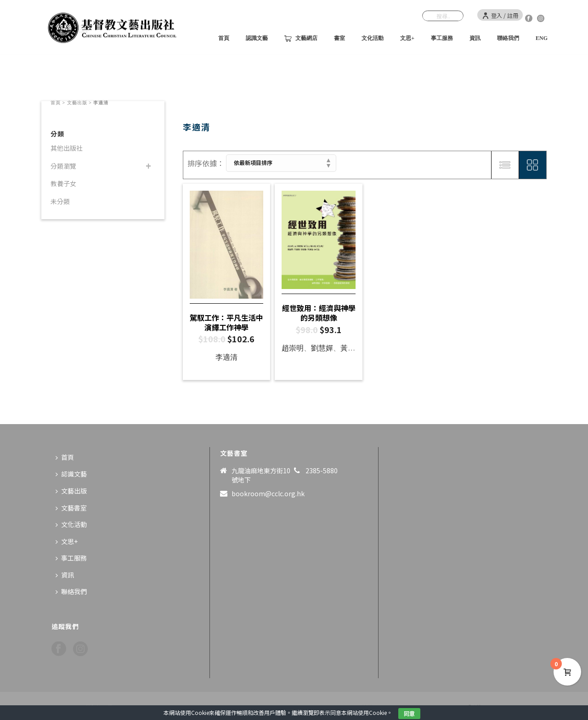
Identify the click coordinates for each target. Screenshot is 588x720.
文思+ (407, 38)
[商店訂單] (281, 163)
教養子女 (63, 183)
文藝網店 (301, 39)
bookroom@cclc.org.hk (268, 493)
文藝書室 (71, 508)
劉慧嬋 (322, 348)
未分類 (60, 201)
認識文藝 (257, 38)
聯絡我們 (508, 38)
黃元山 (351, 348)
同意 (409, 713)
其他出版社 (67, 148)
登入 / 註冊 (500, 15)
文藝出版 (77, 103)
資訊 (475, 38)
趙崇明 (293, 348)
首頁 (224, 38)
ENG (542, 38)
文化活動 (373, 38)
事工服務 (442, 38)
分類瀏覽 (63, 166)
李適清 (226, 357)
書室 (339, 38)
